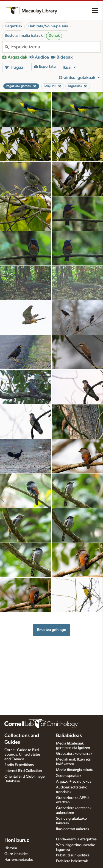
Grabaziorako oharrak (74, 754)
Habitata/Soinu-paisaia (48, 26)
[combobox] (56, 47)
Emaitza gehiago (52, 630)
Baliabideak (69, 736)
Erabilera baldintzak (72, 861)
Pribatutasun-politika (73, 855)
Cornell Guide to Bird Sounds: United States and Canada (22, 755)
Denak (54, 36)
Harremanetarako (19, 860)
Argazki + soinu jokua (74, 782)
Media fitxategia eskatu (75, 770)
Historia (11, 848)
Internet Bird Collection (23, 771)
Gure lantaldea (16, 854)
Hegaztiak (13, 26)
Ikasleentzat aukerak (73, 829)
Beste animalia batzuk (24, 36)
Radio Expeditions (19, 765)
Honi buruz (17, 840)
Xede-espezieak (69, 776)
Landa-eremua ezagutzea (76, 839)
